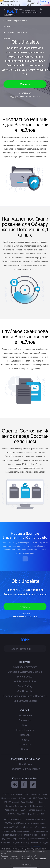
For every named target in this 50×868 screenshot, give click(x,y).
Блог (25, 725)
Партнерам (18, 9)
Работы (25, 740)
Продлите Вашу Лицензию (25, 769)
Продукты (31, 814)
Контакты (25, 745)
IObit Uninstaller (25, 691)
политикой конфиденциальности (33, 859)
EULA (23, 810)
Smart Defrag (25, 686)
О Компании (25, 716)
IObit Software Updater (25, 701)
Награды (25, 735)
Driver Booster (25, 677)
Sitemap (25, 749)
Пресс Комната (25, 730)
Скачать (25, 84)
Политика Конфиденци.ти (17, 806)
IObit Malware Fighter (25, 681)
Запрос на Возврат (37, 810)
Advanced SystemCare (25, 667)
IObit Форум (25, 764)
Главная (40, 814)
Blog (5, 9)
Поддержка (21, 814)
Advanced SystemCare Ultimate (25, 672)
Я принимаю (25, 865)
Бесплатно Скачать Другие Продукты (25, 696)
